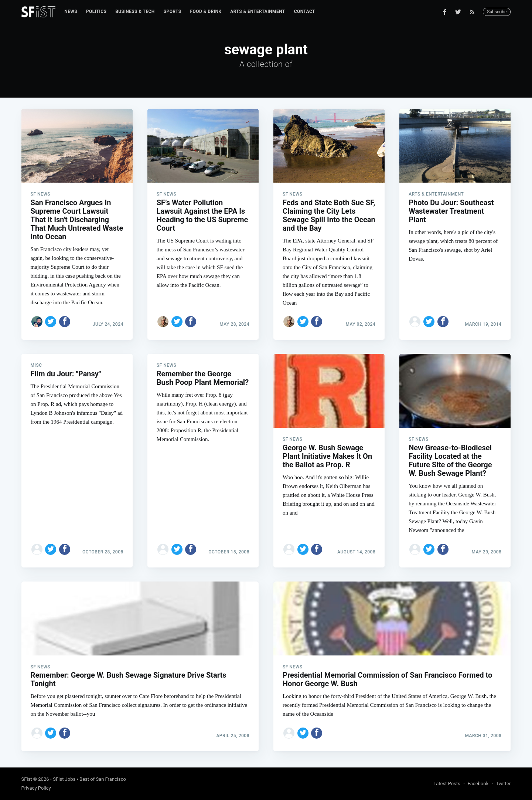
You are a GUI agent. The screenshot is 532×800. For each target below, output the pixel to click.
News (71, 11)
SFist (27, 779)
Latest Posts (447, 784)
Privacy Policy (36, 788)
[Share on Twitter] (51, 322)
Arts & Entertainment (258, 11)
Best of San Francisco (103, 779)
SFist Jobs (64, 779)
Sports (173, 11)
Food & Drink (206, 11)
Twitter (503, 784)
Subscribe (497, 12)
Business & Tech (135, 11)
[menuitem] (71, 12)
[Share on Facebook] (65, 322)
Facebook (478, 784)
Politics (96, 11)
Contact (305, 11)
